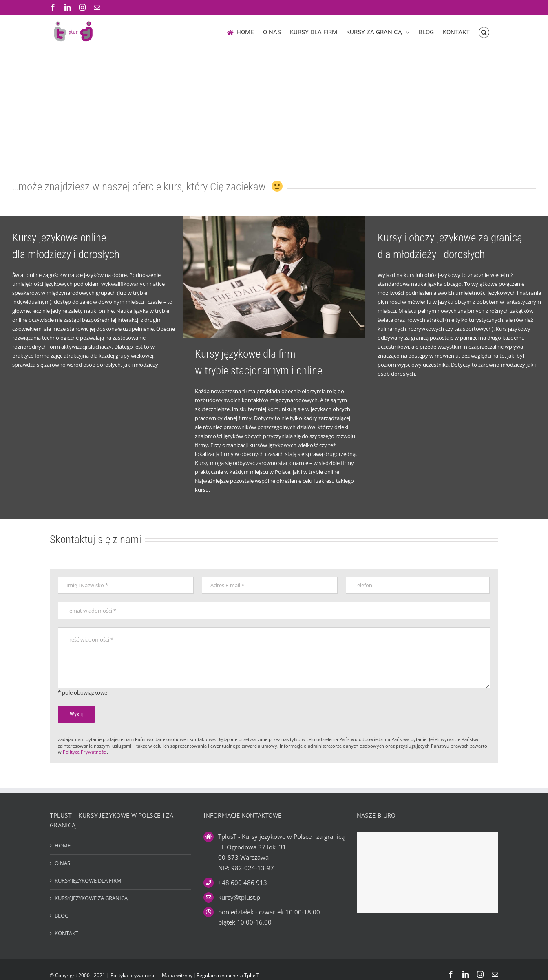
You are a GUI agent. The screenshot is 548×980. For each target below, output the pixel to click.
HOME (63, 845)
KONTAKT (66, 933)
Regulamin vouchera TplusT (228, 975)
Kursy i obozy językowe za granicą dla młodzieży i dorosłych (450, 246)
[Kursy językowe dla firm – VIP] (274, 218)
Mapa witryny (178, 975)
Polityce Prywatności (85, 752)
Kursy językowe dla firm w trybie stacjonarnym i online (259, 362)
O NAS (62, 863)
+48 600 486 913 (243, 883)
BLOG (62, 916)
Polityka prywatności (134, 975)
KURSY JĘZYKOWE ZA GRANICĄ (91, 898)
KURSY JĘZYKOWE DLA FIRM (88, 880)
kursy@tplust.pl (240, 897)
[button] (484, 32)
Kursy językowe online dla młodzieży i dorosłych (66, 246)
